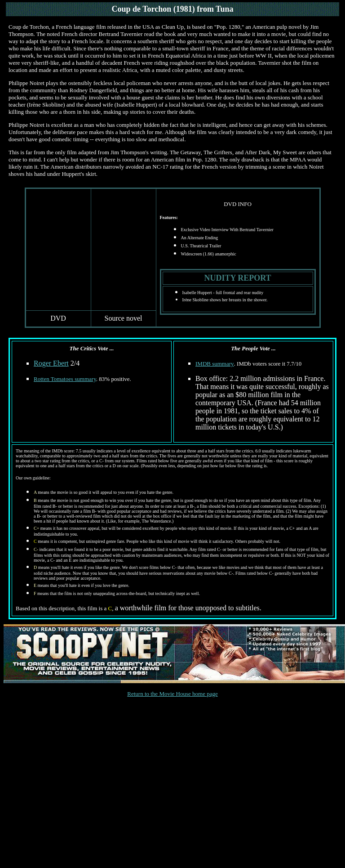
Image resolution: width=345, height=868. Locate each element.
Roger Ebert (51, 363)
